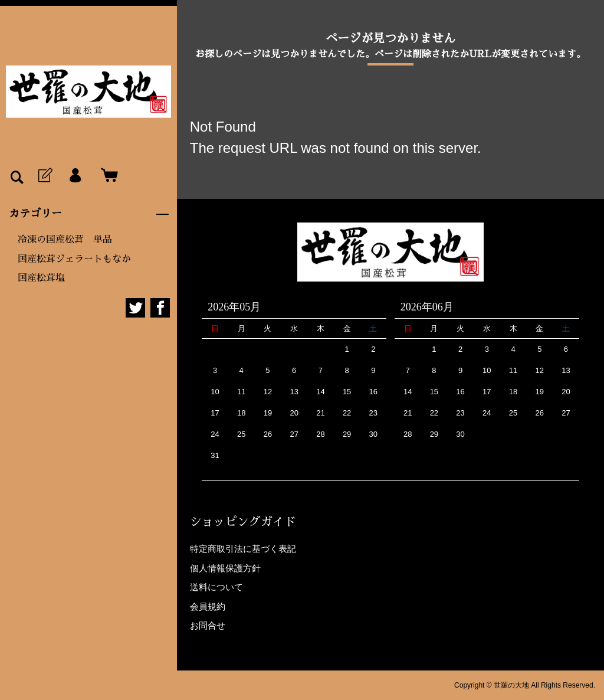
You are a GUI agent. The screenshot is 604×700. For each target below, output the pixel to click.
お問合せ (208, 625)
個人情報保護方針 (225, 568)
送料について (216, 587)
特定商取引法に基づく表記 (243, 549)
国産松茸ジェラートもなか (74, 259)
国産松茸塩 (41, 278)
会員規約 (208, 606)
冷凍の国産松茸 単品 (65, 240)
